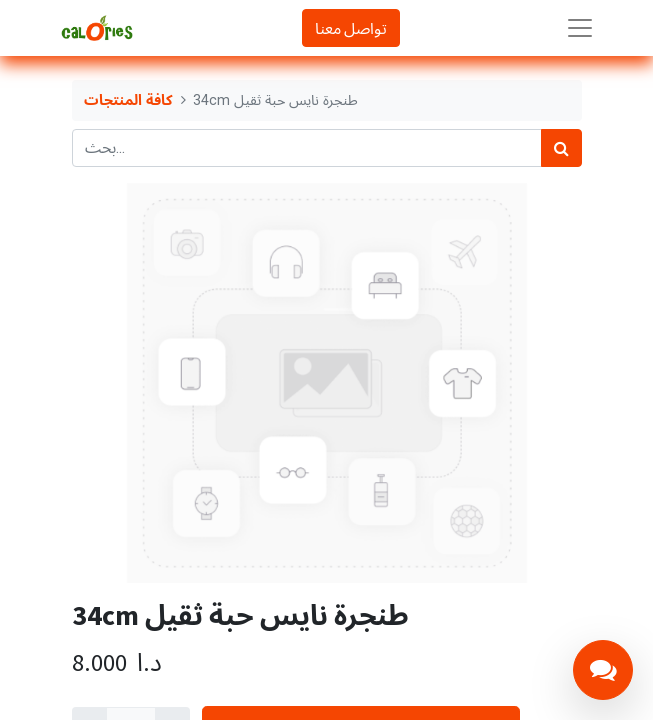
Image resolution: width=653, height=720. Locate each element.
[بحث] (561, 148)
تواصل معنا (351, 28)
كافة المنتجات (128, 100)
